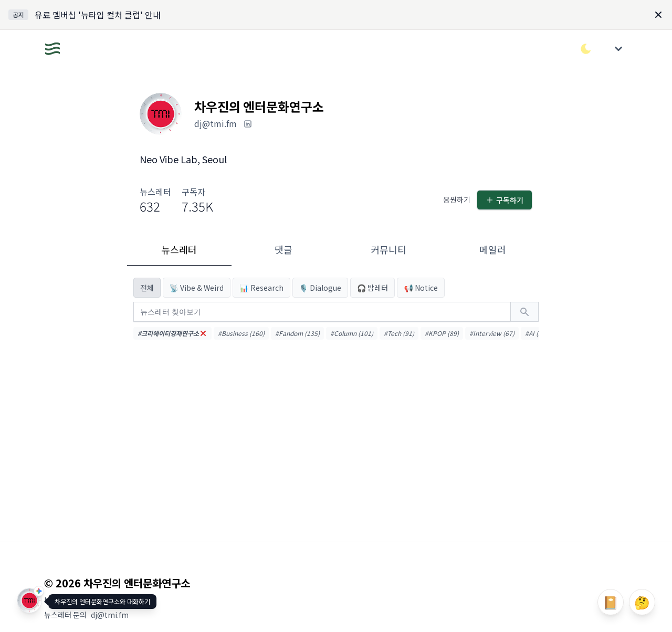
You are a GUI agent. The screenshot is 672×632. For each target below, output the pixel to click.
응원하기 (457, 199)
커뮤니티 (388, 249)
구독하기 (505, 200)
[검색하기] (524, 312)
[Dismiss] (658, 15)
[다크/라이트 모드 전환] (586, 49)
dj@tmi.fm (110, 615)
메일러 (493, 249)
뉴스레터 (179, 249)
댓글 (283, 249)
